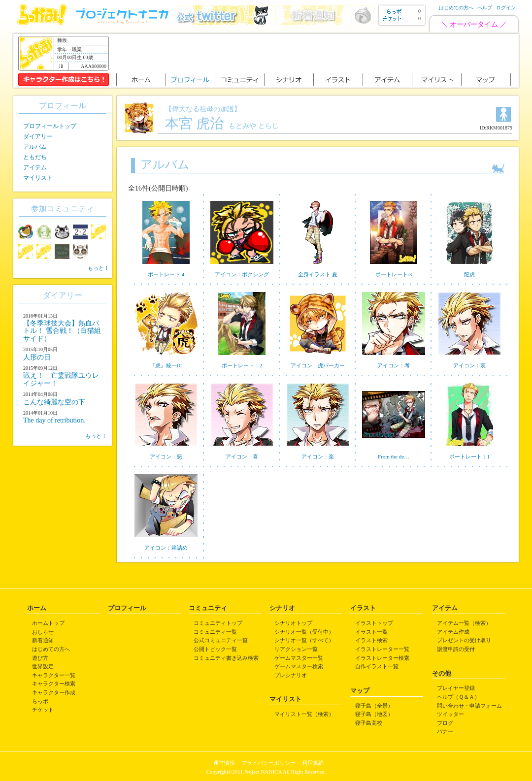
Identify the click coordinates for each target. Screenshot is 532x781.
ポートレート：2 (242, 365)
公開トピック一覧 (215, 649)
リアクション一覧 (296, 649)
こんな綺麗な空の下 (54, 402)
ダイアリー (38, 136)
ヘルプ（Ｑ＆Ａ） (458, 697)
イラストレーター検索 (382, 658)
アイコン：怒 (166, 456)
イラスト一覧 (371, 632)
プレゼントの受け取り (464, 640)
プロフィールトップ (50, 126)
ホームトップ (48, 623)
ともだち (35, 157)
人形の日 (37, 357)
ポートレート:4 (166, 274)
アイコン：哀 (469, 365)
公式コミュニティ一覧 (221, 640)
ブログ (445, 723)
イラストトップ (374, 623)
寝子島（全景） (374, 706)
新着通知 (43, 640)
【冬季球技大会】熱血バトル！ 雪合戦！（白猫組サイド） (62, 331)
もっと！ (99, 268)
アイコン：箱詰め (166, 548)
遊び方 (40, 658)
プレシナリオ (291, 675)
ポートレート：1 (470, 456)
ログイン (506, 8)
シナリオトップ (293, 623)
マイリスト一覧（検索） (304, 714)
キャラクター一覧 (54, 675)
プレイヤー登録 (456, 688)
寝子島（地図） (374, 714)
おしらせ (43, 632)
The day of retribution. (54, 420)
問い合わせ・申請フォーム (469, 706)
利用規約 (313, 763)
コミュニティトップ (218, 623)
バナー (445, 731)
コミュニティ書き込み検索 (226, 658)
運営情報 (224, 763)
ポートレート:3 (394, 274)
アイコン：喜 (242, 456)
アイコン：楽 (318, 456)
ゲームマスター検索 (299, 666)
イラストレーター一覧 (382, 649)
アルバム (35, 147)
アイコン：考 (394, 365)
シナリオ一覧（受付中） (304, 632)
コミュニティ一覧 (215, 632)
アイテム (35, 167)
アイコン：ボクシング (242, 274)
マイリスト (38, 178)
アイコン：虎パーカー (318, 365)
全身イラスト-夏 (318, 274)
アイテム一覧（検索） (464, 623)
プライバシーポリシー (268, 763)
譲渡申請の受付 (456, 649)
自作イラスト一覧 (377, 666)
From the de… (394, 456)
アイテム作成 (453, 632)
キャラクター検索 (54, 683)
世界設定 (43, 666)
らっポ (40, 701)
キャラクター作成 (54, 692)
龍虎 (469, 274)
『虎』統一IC (166, 365)
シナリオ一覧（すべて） (304, 640)
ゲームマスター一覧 (299, 658)
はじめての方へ (456, 8)
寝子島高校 (369, 723)
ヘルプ (485, 8)
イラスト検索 (371, 640)
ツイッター (450, 714)
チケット (43, 710)
